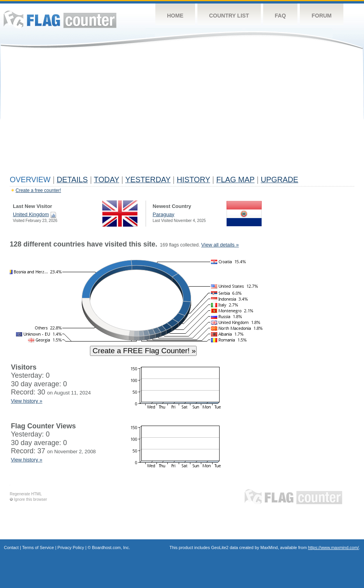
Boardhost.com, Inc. (111, 548)
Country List (229, 16)
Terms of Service (38, 548)
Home (175, 16)
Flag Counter (60, 19)
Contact (11, 548)
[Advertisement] (182, 114)
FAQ (280, 16)
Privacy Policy (71, 548)
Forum (321, 16)
